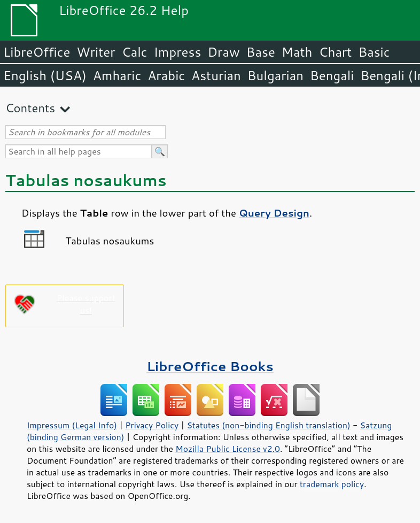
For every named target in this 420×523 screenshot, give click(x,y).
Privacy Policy (152, 425)
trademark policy (332, 484)
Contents (30, 108)
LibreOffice (37, 52)
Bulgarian (275, 75)
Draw (223, 52)
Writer (96, 52)
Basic (374, 52)
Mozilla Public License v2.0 (228, 449)
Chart (335, 52)
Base (261, 52)
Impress (178, 52)
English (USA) (45, 75)
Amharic (117, 75)
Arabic (166, 75)
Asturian (216, 75)
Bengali (332, 75)
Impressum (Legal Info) (72, 425)
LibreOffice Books (210, 366)
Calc (135, 52)
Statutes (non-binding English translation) (268, 425)
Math (297, 52)
